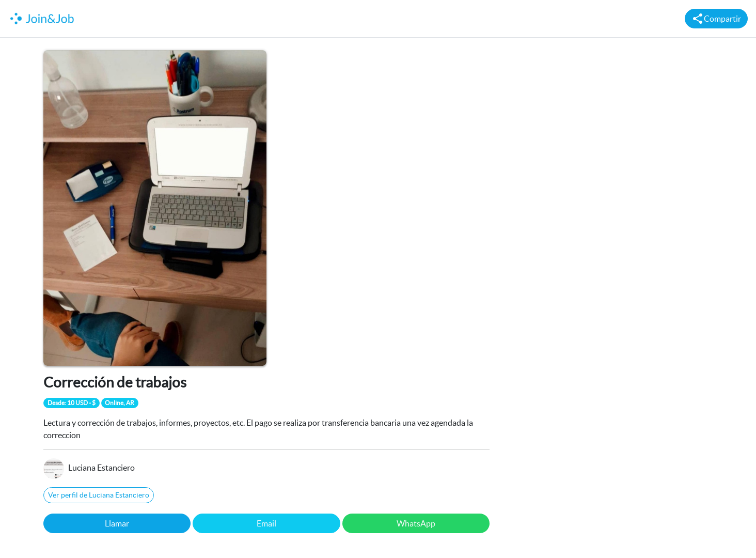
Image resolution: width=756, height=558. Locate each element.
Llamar (117, 523)
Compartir (716, 19)
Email (266, 523)
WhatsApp (416, 523)
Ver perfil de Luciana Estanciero (99, 495)
